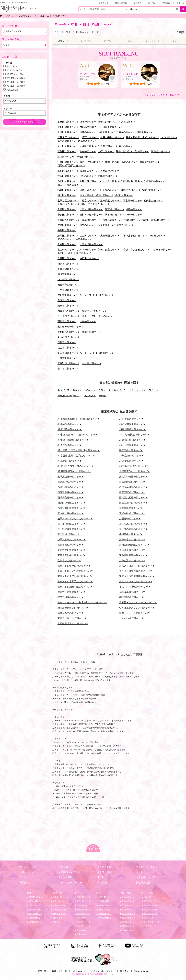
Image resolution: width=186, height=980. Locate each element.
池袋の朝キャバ (88, 225)
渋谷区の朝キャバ (67, 176)
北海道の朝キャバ (60, 897)
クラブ (102, 390)
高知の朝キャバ (128, 930)
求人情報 (102, 883)
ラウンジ (154, 390)
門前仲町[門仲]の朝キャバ (71, 166)
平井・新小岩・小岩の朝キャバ (142, 137)
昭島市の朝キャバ (67, 264)
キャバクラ (63, 390)
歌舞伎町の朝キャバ (90, 181)
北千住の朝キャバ (107, 122)
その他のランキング (69, 872)
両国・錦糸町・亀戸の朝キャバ (122, 162)
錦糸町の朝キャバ (124, 195)
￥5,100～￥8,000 (14, 70)
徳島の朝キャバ (128, 918)
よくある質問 (65, 877)
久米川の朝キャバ (91, 332)
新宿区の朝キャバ (67, 181)
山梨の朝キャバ (83, 914)
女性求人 (137, 3)
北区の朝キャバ (66, 157)
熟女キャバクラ (117, 390)
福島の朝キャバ (59, 922)
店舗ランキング (28, 872)
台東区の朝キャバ (67, 209)
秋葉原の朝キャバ (112, 220)
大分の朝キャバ (150, 914)
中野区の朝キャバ (67, 230)
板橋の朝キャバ (88, 132)
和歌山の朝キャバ (106, 918)
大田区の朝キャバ (67, 146)
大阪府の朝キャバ (106, 905)
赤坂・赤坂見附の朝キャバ (137, 250)
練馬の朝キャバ (84, 239)
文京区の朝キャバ (67, 244)
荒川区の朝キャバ (67, 127)
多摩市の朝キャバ (67, 300)
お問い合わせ (79, 971)
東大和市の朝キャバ (68, 337)
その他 (102, 395)
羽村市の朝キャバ (67, 321)
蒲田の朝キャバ (127, 146)
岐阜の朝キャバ (83, 922)
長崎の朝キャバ (150, 905)
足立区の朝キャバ (67, 122)
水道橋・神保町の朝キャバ (156, 220)
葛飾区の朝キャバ (67, 151)
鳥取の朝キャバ (128, 897)
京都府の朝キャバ (106, 901)
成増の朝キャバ (145, 132)
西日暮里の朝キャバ (90, 127)
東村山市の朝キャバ (68, 332)
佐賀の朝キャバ (150, 901)
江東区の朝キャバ (67, 162)
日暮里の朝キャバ (112, 127)
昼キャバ (90, 390)
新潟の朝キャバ (83, 897)
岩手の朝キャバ (59, 905)
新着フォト (104, 3)
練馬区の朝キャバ (67, 236)
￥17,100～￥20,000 (15, 86)
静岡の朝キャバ (83, 926)
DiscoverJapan (141, 971)
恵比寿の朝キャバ (107, 176)
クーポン (24, 877)
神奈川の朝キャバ (36, 909)
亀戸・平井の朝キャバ (112, 137)
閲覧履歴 (166, 3)
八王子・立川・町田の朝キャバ (83, 24)
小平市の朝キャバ (67, 290)
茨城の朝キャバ (36, 922)
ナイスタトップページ (31, 867)
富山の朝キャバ (83, 901)
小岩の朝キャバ (169, 137)
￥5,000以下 (12, 67)
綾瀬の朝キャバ (88, 122)
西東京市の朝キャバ (68, 311)
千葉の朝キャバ (36, 905)
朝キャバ (77, 390)
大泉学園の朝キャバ (111, 236)
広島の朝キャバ (128, 909)
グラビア (141, 872)
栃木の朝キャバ (36, 914)
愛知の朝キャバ (83, 930)
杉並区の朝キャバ (67, 190)
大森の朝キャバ (109, 146)
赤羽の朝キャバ (86, 157)
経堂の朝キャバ (90, 201)
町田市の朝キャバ (67, 353)
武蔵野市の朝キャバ (68, 363)
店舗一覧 (42, 971)
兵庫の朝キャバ (105, 909)
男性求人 (152, 3)
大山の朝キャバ (106, 132)
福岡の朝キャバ (150, 897)
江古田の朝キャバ (89, 236)
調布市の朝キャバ (67, 306)
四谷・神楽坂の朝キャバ (71, 185)
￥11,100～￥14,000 (15, 78)
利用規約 (24, 883)
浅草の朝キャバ (134, 209)
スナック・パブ (137, 390)
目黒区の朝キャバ (67, 258)
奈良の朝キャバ (105, 914)
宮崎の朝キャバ (150, 918)
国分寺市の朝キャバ (68, 285)
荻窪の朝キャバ (111, 190)
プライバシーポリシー (70, 883)
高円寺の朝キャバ (130, 190)
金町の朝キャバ (106, 151)
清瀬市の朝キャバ (67, 274)
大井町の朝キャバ (89, 146)
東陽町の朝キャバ (149, 162)
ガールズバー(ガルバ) (69, 395)
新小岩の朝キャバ (67, 141)
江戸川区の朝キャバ (68, 137)
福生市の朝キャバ (67, 348)
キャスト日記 (104, 872)
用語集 (101, 877)
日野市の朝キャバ (67, 342)
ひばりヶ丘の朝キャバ (94, 311)
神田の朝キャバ (134, 215)
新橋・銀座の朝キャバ (91, 215)
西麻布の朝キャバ (163, 250)
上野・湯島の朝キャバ (91, 209)
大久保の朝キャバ (112, 181)
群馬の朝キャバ (36, 918)
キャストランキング (147, 867)
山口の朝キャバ (128, 914)
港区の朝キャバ (66, 250)
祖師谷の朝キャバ (153, 201)
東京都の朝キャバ (36, 897)
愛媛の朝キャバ (128, 926)
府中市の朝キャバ (67, 369)
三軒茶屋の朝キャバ (111, 201)
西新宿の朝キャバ (156, 181)
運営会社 (124, 971)
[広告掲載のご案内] (93, 959)
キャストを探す (106, 867)
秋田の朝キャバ (59, 914)
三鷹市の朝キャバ (67, 358)
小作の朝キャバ (88, 321)
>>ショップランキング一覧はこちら (163, 95)
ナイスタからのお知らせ (103, 971)
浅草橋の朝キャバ (114, 209)
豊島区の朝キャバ (67, 225)
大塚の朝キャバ (106, 225)
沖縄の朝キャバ (150, 926)
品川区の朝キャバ (67, 171)
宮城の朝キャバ (59, 909)
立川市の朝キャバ (67, 295)
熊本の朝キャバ (150, 909)
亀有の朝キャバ (88, 151)
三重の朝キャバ (83, 934)
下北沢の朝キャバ (133, 201)
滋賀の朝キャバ (105, 897)
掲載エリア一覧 (59, 971)
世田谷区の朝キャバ (68, 201)
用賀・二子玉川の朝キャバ (95, 204)
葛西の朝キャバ (90, 137)
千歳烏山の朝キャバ (68, 204)
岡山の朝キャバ (128, 905)
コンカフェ (90, 395)
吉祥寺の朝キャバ (91, 363)
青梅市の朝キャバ (67, 269)
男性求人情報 (143, 883)
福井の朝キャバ (83, 909)
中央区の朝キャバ (67, 215)
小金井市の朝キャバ (68, 279)
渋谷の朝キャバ (88, 176)
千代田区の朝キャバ (68, 220)
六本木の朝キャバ (87, 250)
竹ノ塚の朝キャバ (128, 122)
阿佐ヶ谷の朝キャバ (90, 190)
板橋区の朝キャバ (67, 132)
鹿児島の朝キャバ (151, 922)
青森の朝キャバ (59, 901)
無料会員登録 (121, 3)
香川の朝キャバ (128, 922)
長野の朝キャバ (83, 918)
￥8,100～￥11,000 (15, 74)
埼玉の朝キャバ (36, 901)
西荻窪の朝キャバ (151, 190)
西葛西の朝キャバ (88, 141)
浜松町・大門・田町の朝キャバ (74, 253)
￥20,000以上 (12, 90)
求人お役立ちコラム (147, 877)
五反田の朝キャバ (110, 171)
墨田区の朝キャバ (67, 195)
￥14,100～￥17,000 (15, 82)
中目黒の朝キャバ (89, 258)
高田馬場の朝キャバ (134, 181)
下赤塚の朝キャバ (126, 132)
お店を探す (64, 867)
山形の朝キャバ (59, 918)
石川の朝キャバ (83, 905)
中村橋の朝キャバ (158, 236)
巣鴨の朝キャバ (124, 225)
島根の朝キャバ (128, 901)
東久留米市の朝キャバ (69, 327)
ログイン (181, 3)
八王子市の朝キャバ (68, 316)
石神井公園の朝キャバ (135, 236)
